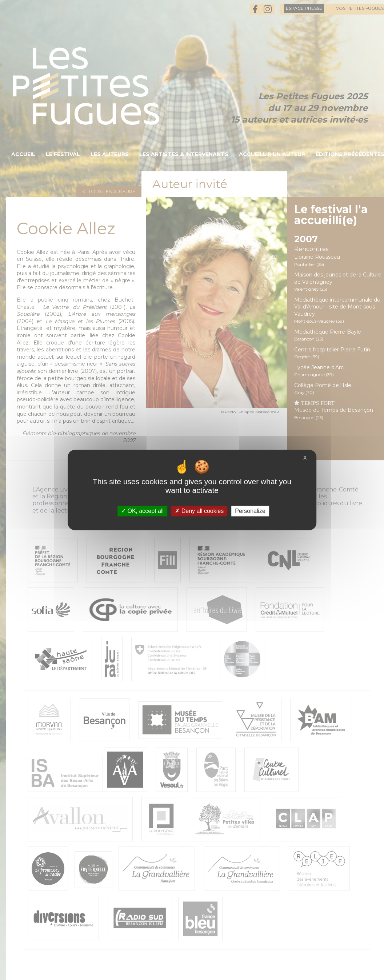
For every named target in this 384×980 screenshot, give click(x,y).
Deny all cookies (199, 511)
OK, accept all (142, 511)
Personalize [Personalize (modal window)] (250, 511)
